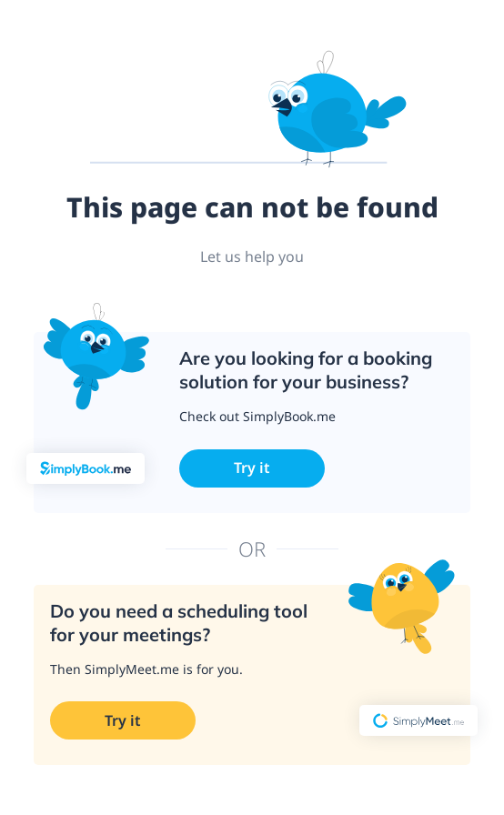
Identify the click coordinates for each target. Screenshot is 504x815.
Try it (252, 468)
